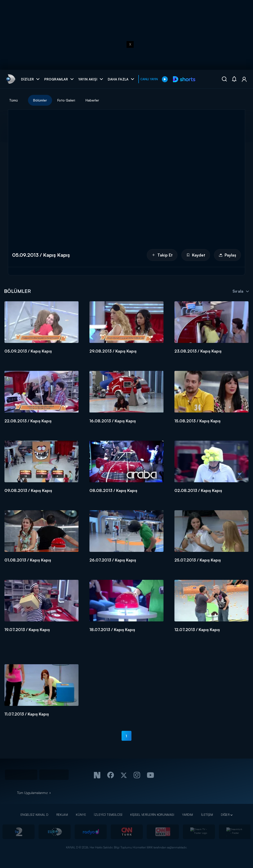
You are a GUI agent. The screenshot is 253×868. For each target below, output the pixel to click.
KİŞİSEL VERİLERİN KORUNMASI (152, 815)
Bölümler (40, 100)
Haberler (92, 100)
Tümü (13, 100)
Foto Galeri (66, 100)
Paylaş (227, 255)
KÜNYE (81, 815)
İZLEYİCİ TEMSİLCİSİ (108, 815)
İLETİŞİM (207, 815)
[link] (10, 79)
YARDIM (188, 815)
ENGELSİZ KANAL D (34, 815)
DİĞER (225, 815)
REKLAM (62, 815)
